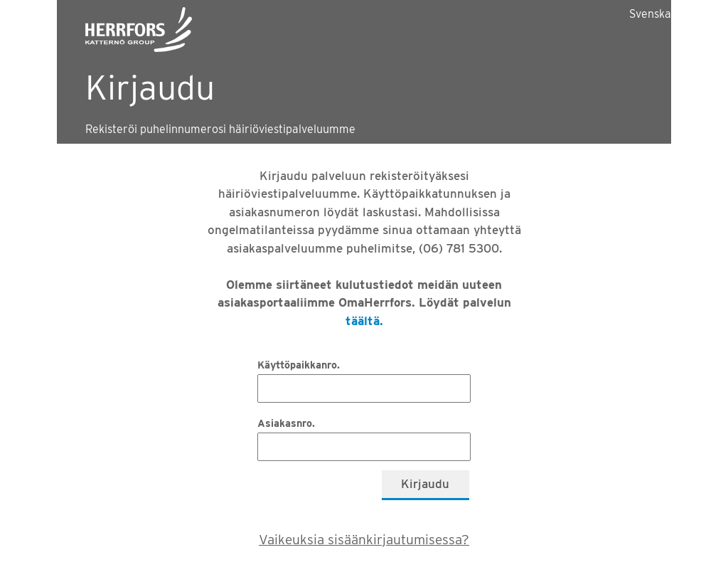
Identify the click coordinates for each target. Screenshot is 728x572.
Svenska (650, 14)
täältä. (364, 321)
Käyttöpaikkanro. (299, 365)
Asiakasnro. (286, 423)
